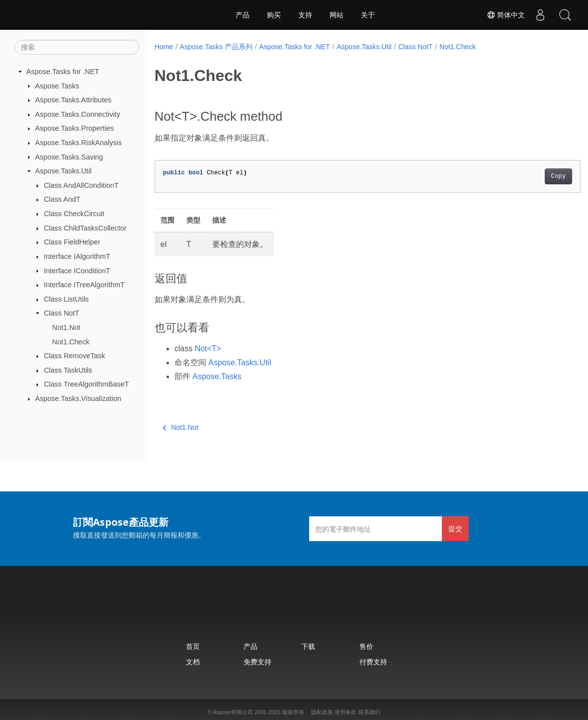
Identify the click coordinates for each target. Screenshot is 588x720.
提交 (455, 528)
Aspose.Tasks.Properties (75, 128)
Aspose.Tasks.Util (64, 171)
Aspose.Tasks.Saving (69, 157)
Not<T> (208, 349)
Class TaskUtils (68, 370)
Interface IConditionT (77, 270)
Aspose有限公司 (233, 712)
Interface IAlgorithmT (77, 256)
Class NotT (61, 313)
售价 (366, 646)
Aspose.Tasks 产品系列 (216, 47)
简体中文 (506, 15)
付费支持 (373, 662)
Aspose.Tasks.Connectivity (78, 114)
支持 (305, 15)
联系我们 (369, 712)
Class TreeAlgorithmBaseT (86, 384)
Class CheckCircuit (74, 214)
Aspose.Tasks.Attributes (74, 100)
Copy (529, 176)
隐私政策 (322, 712)
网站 (336, 15)
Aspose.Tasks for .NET (63, 72)
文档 (193, 662)
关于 (368, 15)
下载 (308, 646)
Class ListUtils (66, 299)
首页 (193, 646)
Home (164, 47)
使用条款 (345, 712)
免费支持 (257, 662)
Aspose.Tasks (57, 85)
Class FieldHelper (72, 242)
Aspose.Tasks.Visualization (78, 399)
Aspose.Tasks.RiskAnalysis (79, 143)
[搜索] (77, 47)
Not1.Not (66, 327)
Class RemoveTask (74, 356)
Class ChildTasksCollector (85, 228)
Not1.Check (71, 341)
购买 (274, 15)
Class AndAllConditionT (81, 185)
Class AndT (62, 199)
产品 (243, 15)
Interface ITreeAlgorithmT (84, 285)
